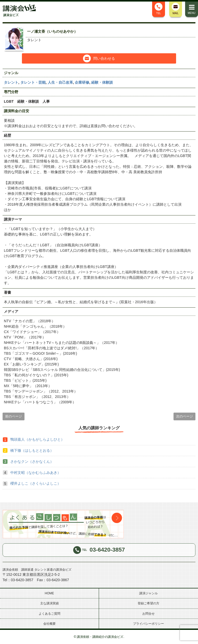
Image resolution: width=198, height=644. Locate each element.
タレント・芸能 (33, 82)
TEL (159, 9)
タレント (11, 82)
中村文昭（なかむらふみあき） (36, 473)
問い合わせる (99, 58)
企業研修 (82, 82)
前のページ (14, 416)
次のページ (184, 416)
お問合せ (148, 614)
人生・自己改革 (60, 82)
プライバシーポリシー (148, 624)
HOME (49, 593)
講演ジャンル (148, 593)
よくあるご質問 (49, 614)
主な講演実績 (49, 603)
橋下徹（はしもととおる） (32, 450)
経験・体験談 (102, 82)
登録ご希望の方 (148, 603)
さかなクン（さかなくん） (32, 462)
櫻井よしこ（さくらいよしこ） (36, 483)
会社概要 (49, 624)
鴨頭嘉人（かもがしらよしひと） (37, 439)
